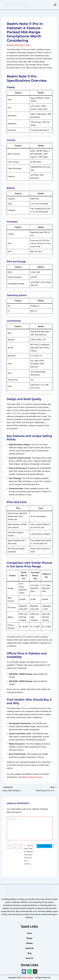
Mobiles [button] (29, 943)
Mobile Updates (27, 977)
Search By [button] (29, 948)
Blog (29, 953)
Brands (30, 938)
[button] (55, 5)
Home (30, 933)
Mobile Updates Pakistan (32, 777)
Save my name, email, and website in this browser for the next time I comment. (29, 855)
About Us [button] (30, 958)
